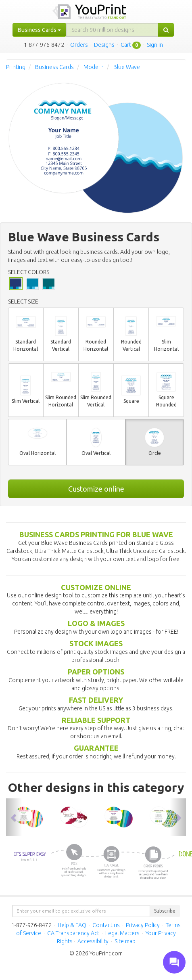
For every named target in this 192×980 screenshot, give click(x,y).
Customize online (96, 489)
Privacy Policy (143, 925)
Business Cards (54, 67)
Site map (125, 941)
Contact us (106, 925)
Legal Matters (122, 933)
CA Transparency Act (73, 933)
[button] (14, 817)
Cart (126, 45)
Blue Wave (127, 67)
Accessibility (93, 941)
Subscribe (165, 911)
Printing (16, 67)
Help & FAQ (72, 925)
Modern (94, 67)
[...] (112, 30)
